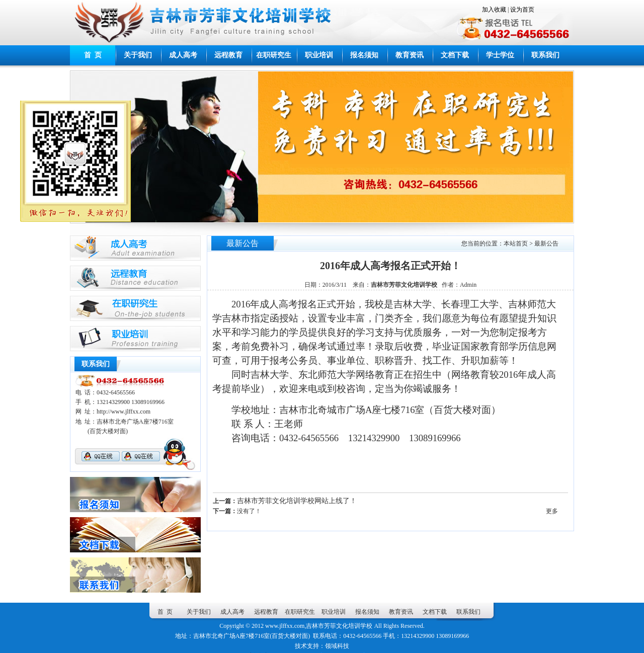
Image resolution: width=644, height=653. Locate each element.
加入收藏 (494, 10)
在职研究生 (274, 55)
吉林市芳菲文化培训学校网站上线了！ (297, 501)
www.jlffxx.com (285, 626)
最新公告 (546, 243)
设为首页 (522, 10)
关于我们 (138, 55)
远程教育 (228, 55)
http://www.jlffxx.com (124, 412)
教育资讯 (410, 55)
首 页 (93, 55)
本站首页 (516, 243)
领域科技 (337, 646)
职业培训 (319, 55)
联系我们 (545, 55)
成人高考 (183, 55)
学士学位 (500, 55)
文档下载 (455, 55)
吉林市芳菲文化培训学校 (339, 626)
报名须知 (364, 55)
